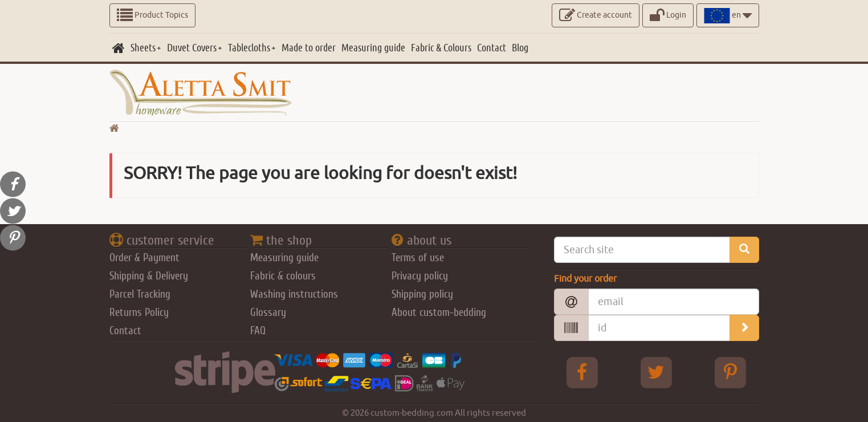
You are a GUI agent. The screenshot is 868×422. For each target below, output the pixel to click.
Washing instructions (294, 294)
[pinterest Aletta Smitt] (730, 372)
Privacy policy (420, 276)
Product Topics (152, 15)
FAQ (258, 331)
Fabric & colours (283, 276)
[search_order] (744, 328)
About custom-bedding (439, 313)
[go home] (114, 129)
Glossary (268, 313)
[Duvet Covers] (195, 48)
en (728, 15)
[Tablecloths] (252, 48)
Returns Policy (139, 313)
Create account (596, 15)
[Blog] (520, 48)
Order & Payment (144, 258)
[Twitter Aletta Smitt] (656, 372)
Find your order (585, 279)
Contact (125, 331)
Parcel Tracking (140, 294)
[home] (119, 48)
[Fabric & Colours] (441, 48)
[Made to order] (309, 48)
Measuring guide (284, 258)
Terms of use (418, 258)
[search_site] (744, 250)
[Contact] (492, 48)
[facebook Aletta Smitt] (582, 372)
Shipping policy (422, 294)
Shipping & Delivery (149, 276)
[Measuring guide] (373, 48)
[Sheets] (146, 48)
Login (668, 15)
